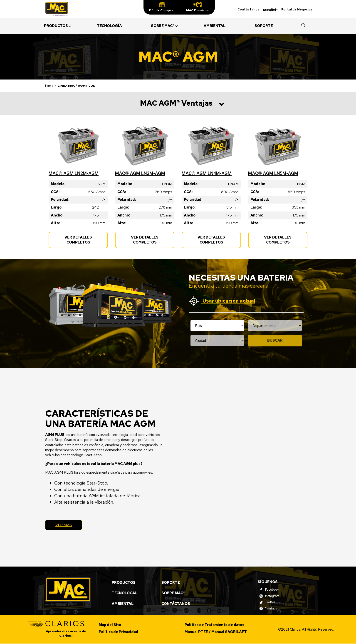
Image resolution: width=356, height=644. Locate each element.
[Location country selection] (217, 326)
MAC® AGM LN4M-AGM (207, 173)
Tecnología (124, 593)
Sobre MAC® (173, 593)
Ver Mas (64, 525)
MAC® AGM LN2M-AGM (74, 173)
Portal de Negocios (297, 9)
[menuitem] (56, 26)
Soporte (171, 583)
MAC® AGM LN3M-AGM (140, 173)
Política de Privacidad (119, 632)
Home (49, 86)
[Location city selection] (217, 341)
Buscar (275, 340)
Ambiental (123, 604)
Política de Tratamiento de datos (214, 625)
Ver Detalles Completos (83, 242)
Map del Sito (110, 625)
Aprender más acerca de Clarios (66, 634)
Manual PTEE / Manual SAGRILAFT (216, 632)
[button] (162, 7)
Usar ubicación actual (222, 301)
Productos (124, 583)
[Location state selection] (275, 326)
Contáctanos (248, 9)
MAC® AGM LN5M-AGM (273, 173)
